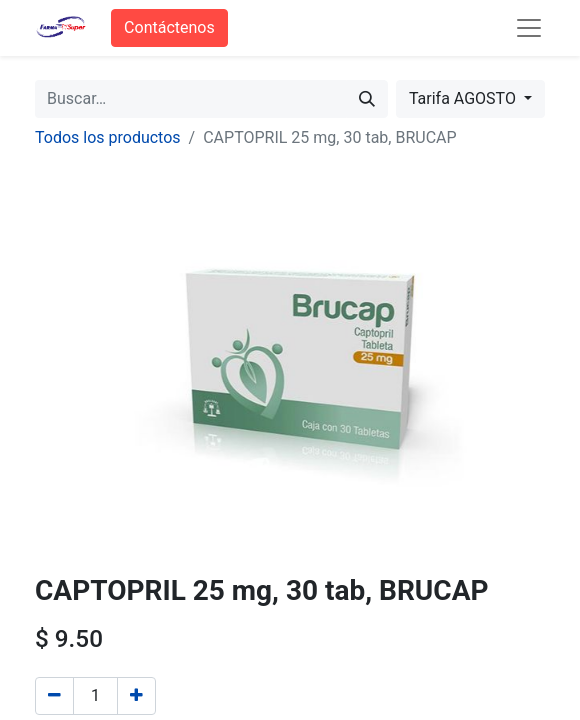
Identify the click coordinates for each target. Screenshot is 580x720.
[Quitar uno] (54, 696)
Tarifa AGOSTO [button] (464, 98)
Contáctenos (169, 27)
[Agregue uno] (136, 696)
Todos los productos (108, 137)
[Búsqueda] (367, 99)
